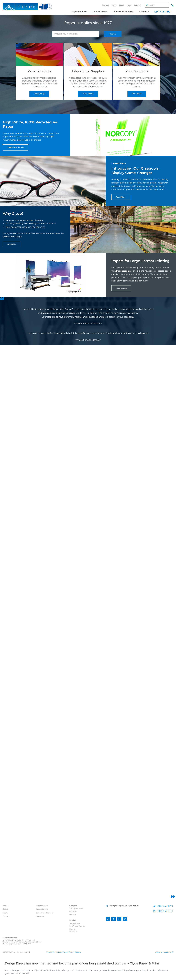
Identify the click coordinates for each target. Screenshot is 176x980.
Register (105, 5)
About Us (11, 244)
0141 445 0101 (165, 911)
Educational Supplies (123, 12)
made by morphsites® (164, 952)
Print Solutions (100, 12)
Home (5, 906)
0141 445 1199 (162, 12)
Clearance (144, 12)
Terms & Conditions (54, 952)
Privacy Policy (68, 952)
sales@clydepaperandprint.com (124, 906)
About (121, 5)
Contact (137, 5)
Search (113, 34)
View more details (16, 147)
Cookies (78, 952)
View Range (39, 94)
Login (114, 5)
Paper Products (80, 12)
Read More (137, 94)
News (129, 5)
